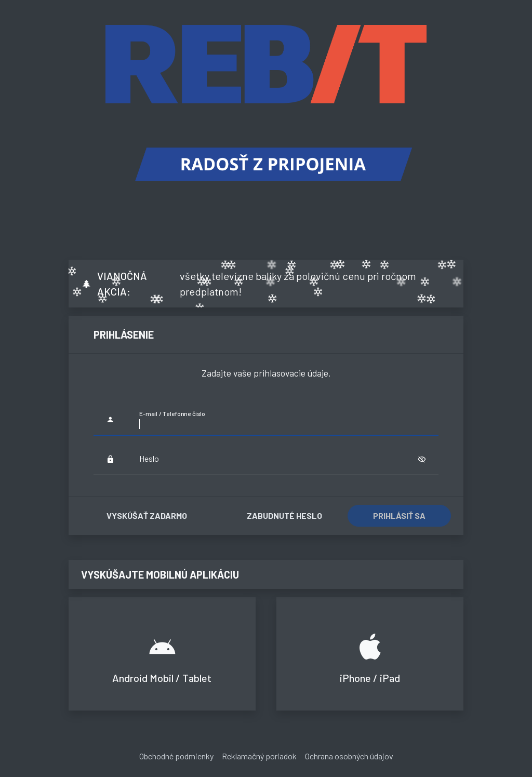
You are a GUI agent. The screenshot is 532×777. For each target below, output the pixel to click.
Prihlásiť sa (399, 515)
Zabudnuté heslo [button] (284, 515)
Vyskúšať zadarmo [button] (147, 515)
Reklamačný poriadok (259, 756)
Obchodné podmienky (176, 756)
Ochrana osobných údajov (349, 756)
